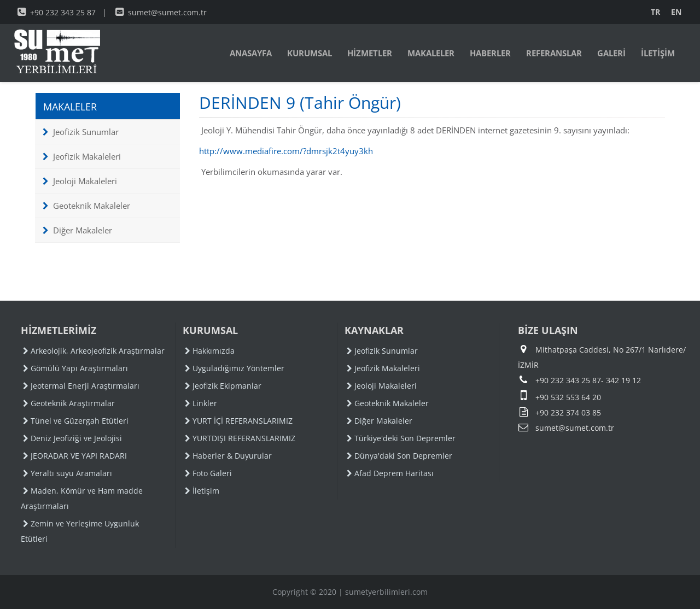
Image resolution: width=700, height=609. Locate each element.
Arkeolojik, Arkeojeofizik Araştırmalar (94, 351)
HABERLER (490, 53)
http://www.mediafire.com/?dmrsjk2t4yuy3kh (286, 151)
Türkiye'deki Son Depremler (401, 438)
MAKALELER (431, 53)
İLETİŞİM (658, 53)
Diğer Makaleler (77, 230)
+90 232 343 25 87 (57, 12)
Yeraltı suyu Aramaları (68, 473)
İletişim (202, 491)
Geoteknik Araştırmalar (69, 403)
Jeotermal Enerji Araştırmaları (81, 386)
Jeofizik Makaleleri (82, 156)
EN (676, 12)
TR (655, 12)
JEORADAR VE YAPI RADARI (75, 456)
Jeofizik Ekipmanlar (223, 386)
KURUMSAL (310, 53)
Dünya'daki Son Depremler (399, 456)
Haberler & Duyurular (228, 456)
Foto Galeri (208, 473)
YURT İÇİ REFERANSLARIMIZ (239, 421)
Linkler (201, 403)
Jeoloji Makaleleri (80, 181)
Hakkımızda (210, 351)
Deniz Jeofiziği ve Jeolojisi (72, 438)
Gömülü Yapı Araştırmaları (75, 368)
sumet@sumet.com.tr (161, 12)
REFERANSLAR (554, 53)
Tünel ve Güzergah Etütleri (76, 421)
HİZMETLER (370, 53)
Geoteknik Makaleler (86, 206)
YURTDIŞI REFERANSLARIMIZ (240, 438)
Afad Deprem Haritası (390, 473)
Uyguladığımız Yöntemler (235, 368)
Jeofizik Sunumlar (81, 132)
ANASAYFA (251, 53)
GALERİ (611, 53)
